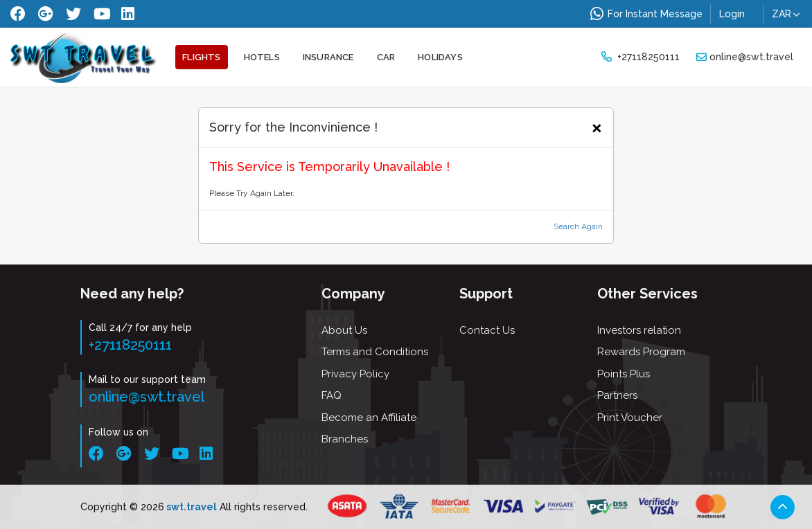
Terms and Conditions (375, 352)
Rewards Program (641, 352)
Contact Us (487, 330)
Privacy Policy (355, 374)
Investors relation (639, 330)
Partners (617, 395)
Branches (345, 439)
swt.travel (191, 507)
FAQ (332, 395)
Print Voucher (630, 418)
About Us (344, 330)
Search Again (578, 226)
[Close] (597, 126)
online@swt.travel (745, 57)
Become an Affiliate (369, 418)
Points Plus (624, 374)
